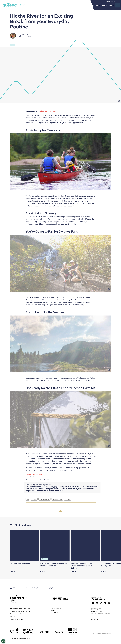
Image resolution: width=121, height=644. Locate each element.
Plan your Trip (95, 5)
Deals (104, 5)
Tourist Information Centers (19, 614)
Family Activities (57, 499)
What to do (59, 5)
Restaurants (70, 5)
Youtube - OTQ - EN (97, 603)
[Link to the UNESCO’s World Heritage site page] (72, 631)
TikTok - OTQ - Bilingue (109, 603)
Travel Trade (55, 613)
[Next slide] (117, 545)
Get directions (95, 619)
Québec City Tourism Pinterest (105, 603)
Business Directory (25, 638)
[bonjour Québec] (28, 631)
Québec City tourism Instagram (101, 603)
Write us (13, 617)
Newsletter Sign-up (16, 619)
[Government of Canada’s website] (58, 632)
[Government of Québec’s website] (43, 632)
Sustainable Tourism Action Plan (20, 611)
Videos (111, 5)
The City (49, 5)
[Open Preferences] (3, 641)
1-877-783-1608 (59, 599)
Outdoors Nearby (44, 499)
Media (53, 610)
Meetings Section (110, 1)
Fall (28, 499)
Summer (34, 499)
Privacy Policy (14, 638)
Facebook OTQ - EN (93, 603)
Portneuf (68, 499)
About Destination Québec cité (20, 609)
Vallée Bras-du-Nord (48, 111)
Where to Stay (82, 5)
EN (117, 1)
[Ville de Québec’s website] (14, 631)
